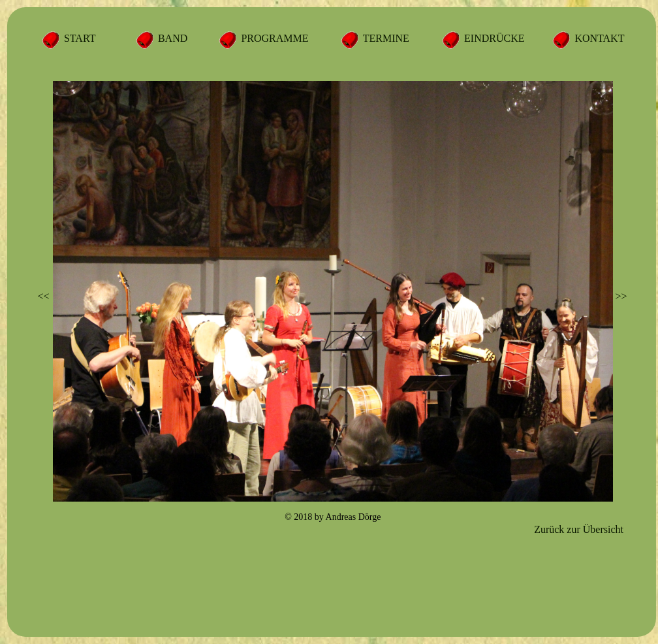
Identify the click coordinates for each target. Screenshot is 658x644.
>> (621, 296)
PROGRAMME (273, 38)
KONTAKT (598, 38)
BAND (171, 38)
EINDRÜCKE (493, 38)
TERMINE (385, 38)
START (78, 38)
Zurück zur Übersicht (579, 529)
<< (44, 296)
